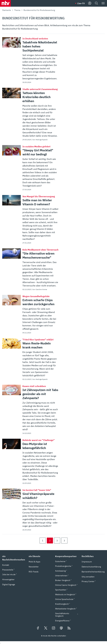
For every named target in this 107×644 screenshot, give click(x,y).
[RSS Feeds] (69, 628)
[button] (14, 558)
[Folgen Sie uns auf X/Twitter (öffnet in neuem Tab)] (46, 628)
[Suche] (96, 3)
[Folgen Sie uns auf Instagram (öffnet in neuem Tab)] (53, 628)
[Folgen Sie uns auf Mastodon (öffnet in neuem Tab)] (61, 628)
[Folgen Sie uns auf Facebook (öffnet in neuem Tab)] (38, 628)
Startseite (7, 10)
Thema (17, 10)
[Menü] (103, 3)
